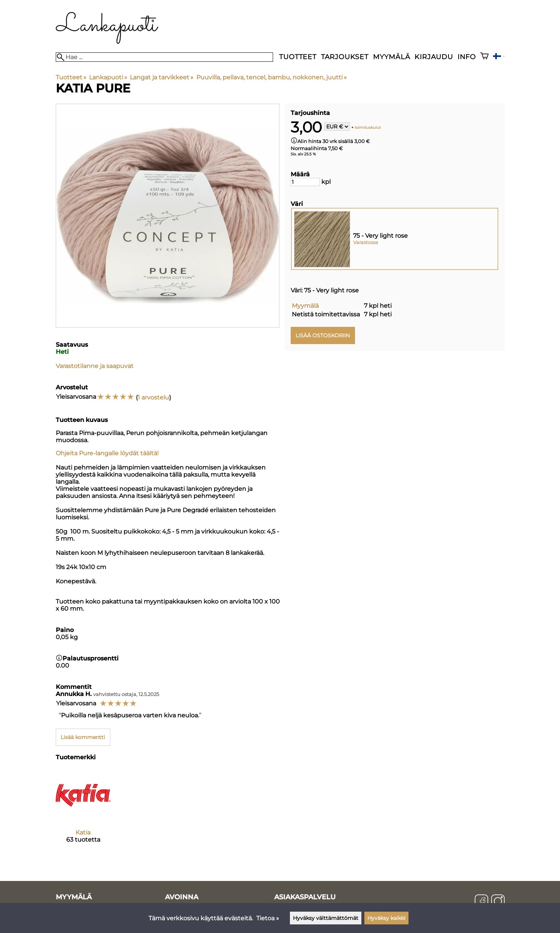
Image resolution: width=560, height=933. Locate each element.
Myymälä (392, 57)
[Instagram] (498, 902)
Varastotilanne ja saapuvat (95, 366)
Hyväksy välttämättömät (326, 918)
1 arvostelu (153, 397)
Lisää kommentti (83, 737)
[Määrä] (305, 182)
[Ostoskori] (484, 57)
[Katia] (83, 812)
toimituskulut (368, 127)
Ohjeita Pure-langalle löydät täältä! (107, 453)
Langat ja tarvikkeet (162, 77)
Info (467, 57)
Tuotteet (298, 57)
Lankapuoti (108, 77)
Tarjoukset (345, 57)
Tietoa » (268, 918)
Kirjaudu (434, 57)
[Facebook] (481, 902)
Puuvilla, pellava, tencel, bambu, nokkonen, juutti (272, 77)
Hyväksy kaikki (386, 918)
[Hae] (165, 57)
